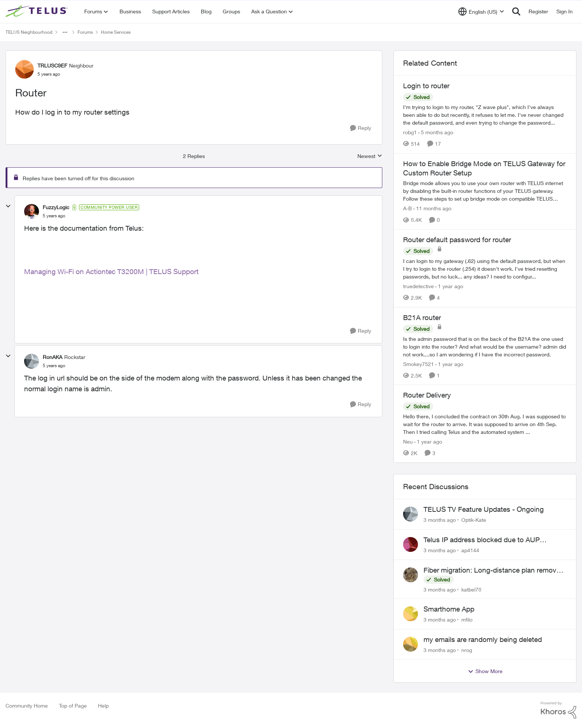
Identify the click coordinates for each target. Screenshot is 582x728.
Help (103, 706)
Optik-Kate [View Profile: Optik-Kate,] (474, 520)
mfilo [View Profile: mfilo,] (467, 620)
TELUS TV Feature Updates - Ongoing (484, 509)
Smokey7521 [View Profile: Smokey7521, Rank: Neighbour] (418, 364)
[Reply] (361, 128)
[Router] (54, 216)
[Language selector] (481, 11)
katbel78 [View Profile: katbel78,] (471, 589)
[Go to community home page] (37, 11)
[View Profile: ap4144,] (411, 544)
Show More (485, 671)
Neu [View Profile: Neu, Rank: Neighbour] (408, 442)
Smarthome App (449, 609)
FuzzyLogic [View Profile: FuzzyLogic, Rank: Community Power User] (56, 207)
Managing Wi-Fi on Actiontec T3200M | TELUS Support (111, 271)
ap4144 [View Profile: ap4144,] (470, 550)
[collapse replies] (8, 206)
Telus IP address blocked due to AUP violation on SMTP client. (482, 540)
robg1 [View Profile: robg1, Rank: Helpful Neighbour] (410, 132)
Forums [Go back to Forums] (85, 32)
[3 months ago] (440, 520)
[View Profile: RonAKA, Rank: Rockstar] (32, 361)
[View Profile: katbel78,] (411, 575)
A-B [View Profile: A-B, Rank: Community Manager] (408, 208)
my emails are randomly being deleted (483, 639)
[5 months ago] (436, 132)
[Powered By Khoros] (559, 710)
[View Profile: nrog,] (411, 644)
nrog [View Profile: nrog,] (467, 650)
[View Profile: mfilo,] (411, 614)
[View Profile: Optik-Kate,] (411, 514)
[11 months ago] (432, 208)
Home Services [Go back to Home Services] (116, 32)
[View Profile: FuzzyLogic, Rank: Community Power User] (32, 211)
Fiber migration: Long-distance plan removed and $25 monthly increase (494, 570)
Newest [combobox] (370, 156)
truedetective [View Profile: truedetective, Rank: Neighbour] (418, 286)
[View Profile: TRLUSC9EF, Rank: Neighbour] (24, 69)
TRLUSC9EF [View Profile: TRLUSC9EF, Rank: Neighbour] (52, 65)
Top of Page (73, 706)
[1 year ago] (449, 286)
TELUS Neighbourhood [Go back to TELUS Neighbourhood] (29, 32)
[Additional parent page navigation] (65, 32)
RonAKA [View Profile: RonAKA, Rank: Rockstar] (53, 357)
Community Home (27, 706)
